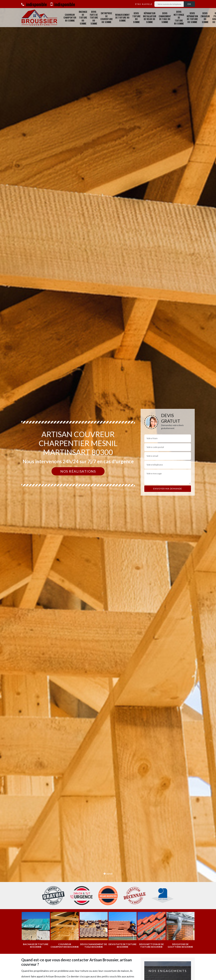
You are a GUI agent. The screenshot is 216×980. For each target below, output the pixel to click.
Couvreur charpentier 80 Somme (70, 18)
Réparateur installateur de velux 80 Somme (150, 18)
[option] (108, 490)
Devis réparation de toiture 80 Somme (192, 18)
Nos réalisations (78, 471)
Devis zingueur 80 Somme (205, 18)
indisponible (34, 4)
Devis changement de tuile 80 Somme (165, 18)
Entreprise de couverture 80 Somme (107, 18)
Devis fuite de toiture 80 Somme (94, 18)
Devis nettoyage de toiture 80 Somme (179, 18)
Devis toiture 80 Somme (136, 18)
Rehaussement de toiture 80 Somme (122, 18)
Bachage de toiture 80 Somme (83, 18)
